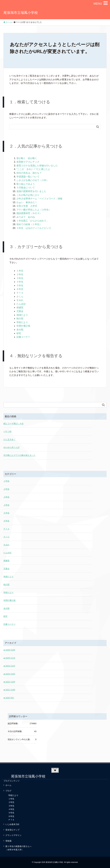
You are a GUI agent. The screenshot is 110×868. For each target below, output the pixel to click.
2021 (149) (9, 690)
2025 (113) (9, 658)
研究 (19, 333)
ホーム (8, 785)
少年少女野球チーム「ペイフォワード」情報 (39, 199)
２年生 (20, 274)
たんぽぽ (21, 304)
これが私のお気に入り (28, 195)
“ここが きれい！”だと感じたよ (33, 169)
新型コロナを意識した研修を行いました (37, 166)
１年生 (20, 271)
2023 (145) (9, 674)
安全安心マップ (12, 830)
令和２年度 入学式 (27, 206)
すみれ (20, 300)
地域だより (22, 315)
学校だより (22, 322)
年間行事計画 (23, 326)
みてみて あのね (26, 217)
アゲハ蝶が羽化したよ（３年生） (34, 210)
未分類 (20, 330)
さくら (20, 297)
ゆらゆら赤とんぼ (11, 447)
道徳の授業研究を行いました (31, 191)
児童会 (20, 311)
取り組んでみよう (26, 184)
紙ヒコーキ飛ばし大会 (13, 424)
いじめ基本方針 (12, 824)
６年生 (20, 289)
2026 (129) (9, 650)
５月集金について (26, 188)
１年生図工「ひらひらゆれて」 (33, 221)
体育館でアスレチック (28, 162)
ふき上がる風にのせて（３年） (33, 180)
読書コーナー (23, 337)
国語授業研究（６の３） (29, 213)
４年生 (20, 282)
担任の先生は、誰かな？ (29, 173)
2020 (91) (9, 698)
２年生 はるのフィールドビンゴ (34, 228)
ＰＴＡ (20, 293)
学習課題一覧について (28, 177)
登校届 (8, 841)
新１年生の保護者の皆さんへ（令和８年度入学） (18, 848)
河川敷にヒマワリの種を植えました (19, 455)
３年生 (20, 278)
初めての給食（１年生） (29, 224)
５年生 (20, 286)
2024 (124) (9, 666)
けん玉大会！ (9, 439)
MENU (98, 4)
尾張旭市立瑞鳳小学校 (21, 13)
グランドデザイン (13, 835)
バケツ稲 (7, 431)
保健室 (20, 308)
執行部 (20, 319)
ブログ (8, 791)
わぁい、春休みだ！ (27, 202)
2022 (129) (9, 682)
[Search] (52, 127)
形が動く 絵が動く (27, 158)
